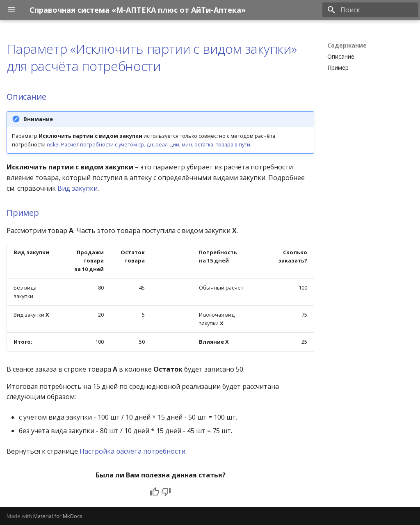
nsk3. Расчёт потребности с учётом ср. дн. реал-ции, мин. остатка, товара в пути (148, 144)
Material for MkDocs (58, 516)
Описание (26, 97)
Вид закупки (78, 188)
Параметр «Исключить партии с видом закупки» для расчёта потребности (152, 57)
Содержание (347, 46)
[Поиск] (370, 10)
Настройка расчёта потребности (132, 451)
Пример (23, 213)
